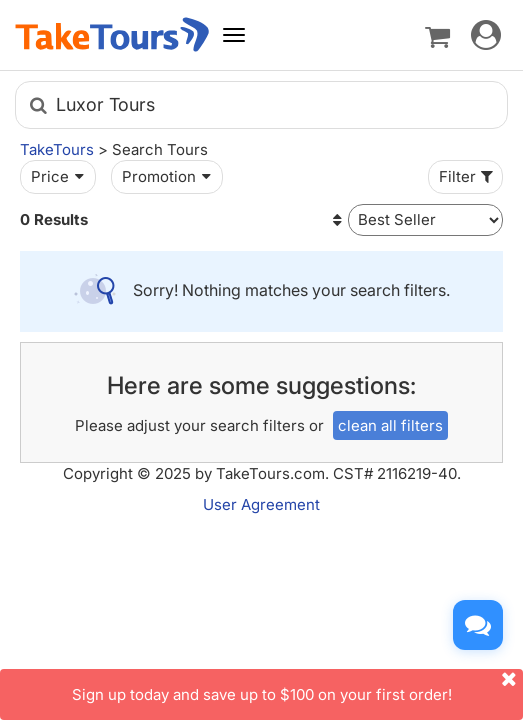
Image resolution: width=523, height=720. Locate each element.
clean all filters (390, 425)
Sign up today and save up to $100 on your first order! (298, 686)
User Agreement (261, 504)
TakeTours (57, 149)
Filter (468, 176)
